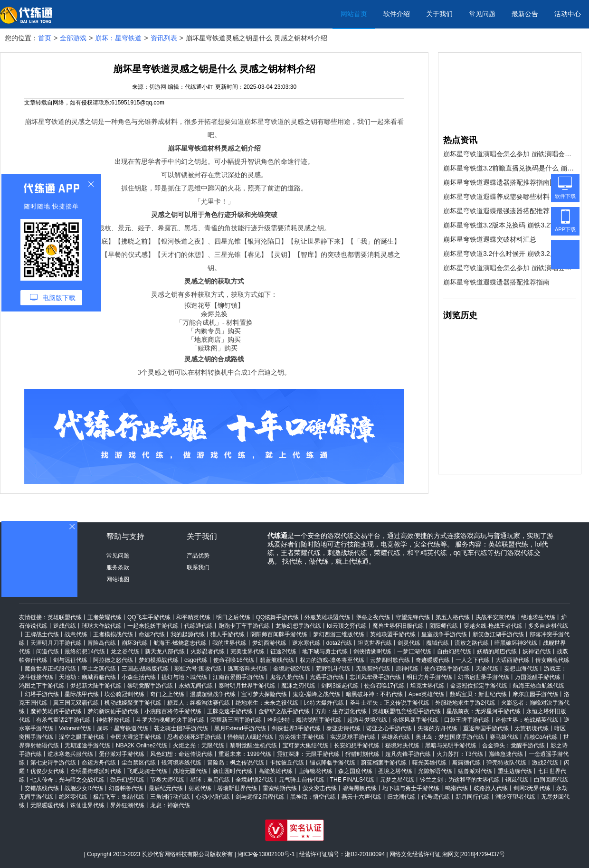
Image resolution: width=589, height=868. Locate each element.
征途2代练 (283, 651)
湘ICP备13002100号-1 (266, 854)
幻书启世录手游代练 (484, 677)
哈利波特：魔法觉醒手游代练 (304, 720)
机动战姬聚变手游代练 (133, 703)
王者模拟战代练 (113, 634)
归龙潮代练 (401, 797)
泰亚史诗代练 (343, 728)
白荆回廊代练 (551, 780)
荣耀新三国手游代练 (236, 720)
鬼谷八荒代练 (287, 677)
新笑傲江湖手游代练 (498, 634)
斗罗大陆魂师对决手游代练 (171, 720)
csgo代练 (196, 660)
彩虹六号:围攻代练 (198, 669)
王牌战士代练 (42, 634)
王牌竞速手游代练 (230, 711)
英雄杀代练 (396, 737)
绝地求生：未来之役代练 (267, 703)
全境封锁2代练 (292, 669)
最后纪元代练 (166, 788)
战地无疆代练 (190, 771)
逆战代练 (65, 626)
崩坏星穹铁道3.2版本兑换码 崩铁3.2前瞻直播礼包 (510, 225)
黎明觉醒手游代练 (150, 686)
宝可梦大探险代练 (264, 694)
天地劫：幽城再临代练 (87, 677)
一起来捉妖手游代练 (153, 626)
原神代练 (407, 669)
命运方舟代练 (99, 763)
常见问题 (482, 14)
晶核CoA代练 (541, 737)
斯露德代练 (466, 763)
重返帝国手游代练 (486, 728)
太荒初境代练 (532, 728)
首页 (45, 38)
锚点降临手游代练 (332, 763)
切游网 (158, 87)
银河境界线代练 (181, 763)
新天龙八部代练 (165, 651)
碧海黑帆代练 (360, 788)
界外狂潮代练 (127, 805)
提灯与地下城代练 (184, 677)
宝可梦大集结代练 (305, 745)
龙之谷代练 (125, 651)
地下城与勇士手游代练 (411, 788)
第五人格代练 (453, 617)
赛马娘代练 (504, 737)
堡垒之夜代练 (373, 617)
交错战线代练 (42, 788)
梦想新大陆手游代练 (96, 686)
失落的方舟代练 (437, 728)
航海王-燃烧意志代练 (180, 643)
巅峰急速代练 (506, 754)
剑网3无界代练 (532, 788)
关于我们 (439, 14)
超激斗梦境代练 (367, 720)
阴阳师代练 (444, 626)
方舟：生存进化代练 (341, 711)
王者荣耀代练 (104, 617)
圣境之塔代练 (395, 771)
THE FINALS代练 (352, 780)
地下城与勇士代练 (325, 651)
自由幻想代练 (454, 651)
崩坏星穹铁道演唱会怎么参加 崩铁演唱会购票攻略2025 (510, 154)
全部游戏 (73, 38)
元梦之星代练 (397, 780)
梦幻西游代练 (269, 643)
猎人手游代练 (228, 634)
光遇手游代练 (327, 677)
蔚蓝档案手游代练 (384, 763)
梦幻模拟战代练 (159, 660)
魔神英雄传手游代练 (56, 711)
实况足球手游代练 (353, 737)
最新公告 (525, 14)
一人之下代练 (473, 660)
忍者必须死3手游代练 (195, 737)
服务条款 (118, 567)
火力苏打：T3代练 (460, 754)
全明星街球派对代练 (96, 771)
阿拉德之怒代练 (113, 660)
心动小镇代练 (213, 797)
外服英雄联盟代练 (327, 617)
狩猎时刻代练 (362, 754)
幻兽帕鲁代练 (126, 788)
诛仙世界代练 (87, 805)
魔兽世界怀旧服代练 (398, 626)
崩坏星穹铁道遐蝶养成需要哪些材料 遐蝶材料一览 (510, 197)
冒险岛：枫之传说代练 (236, 763)
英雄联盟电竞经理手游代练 (407, 711)
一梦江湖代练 (414, 651)
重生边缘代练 (515, 771)
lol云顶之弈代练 (347, 626)
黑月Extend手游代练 (240, 728)
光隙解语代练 (435, 771)
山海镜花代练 (315, 771)
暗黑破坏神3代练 (516, 643)
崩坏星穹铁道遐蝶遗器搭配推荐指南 (496, 282)
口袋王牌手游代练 (467, 720)
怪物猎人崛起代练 (250, 737)
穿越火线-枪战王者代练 (493, 626)
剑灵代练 (409, 643)
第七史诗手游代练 (53, 763)
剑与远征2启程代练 (260, 797)
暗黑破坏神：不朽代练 (374, 694)
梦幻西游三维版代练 (339, 634)
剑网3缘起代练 (340, 686)
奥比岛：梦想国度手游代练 (450, 737)
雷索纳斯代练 (280, 788)
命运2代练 (152, 634)
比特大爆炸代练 (324, 703)
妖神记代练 (537, 651)
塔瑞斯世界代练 (237, 788)
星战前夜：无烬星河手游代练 (484, 711)
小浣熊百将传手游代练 (173, 711)
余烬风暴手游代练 (416, 720)
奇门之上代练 (167, 694)
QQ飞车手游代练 (149, 617)
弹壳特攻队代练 (506, 763)
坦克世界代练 (375, 643)
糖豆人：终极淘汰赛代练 (199, 703)
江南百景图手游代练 (238, 677)
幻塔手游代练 (42, 694)
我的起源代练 (188, 634)
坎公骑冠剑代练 (124, 694)
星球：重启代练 (210, 780)
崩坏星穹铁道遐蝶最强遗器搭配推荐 (496, 211)
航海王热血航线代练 (539, 686)
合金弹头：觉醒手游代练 (513, 745)
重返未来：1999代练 (245, 754)
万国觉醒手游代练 (538, 677)
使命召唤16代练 (233, 660)
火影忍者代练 (208, 651)
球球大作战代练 (102, 626)
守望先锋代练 (413, 617)
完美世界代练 (247, 651)
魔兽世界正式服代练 (50, 669)
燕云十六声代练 (361, 797)
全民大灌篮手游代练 (136, 737)
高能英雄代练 (275, 771)
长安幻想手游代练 (357, 745)
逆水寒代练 (306, 643)
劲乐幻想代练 (127, 780)
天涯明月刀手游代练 (56, 643)
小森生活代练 (139, 677)
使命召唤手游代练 (447, 669)
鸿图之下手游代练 (42, 686)
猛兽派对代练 (475, 771)
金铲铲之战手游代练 (284, 711)
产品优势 (198, 556)
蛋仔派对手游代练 (122, 754)
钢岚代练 (517, 780)
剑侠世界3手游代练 (296, 728)
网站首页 (354, 14)
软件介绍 (397, 14)
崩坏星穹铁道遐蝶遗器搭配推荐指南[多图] (505, 182)
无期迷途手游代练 (87, 745)
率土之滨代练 (99, 669)
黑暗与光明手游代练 (451, 745)
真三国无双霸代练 (76, 703)
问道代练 (47, 651)
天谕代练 (487, 669)
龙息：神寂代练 (170, 805)
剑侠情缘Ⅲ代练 (372, 651)
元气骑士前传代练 (302, 780)
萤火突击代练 (320, 788)
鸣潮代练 (456, 788)
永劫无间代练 (196, 686)
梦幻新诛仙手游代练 (113, 711)
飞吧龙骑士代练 (147, 771)
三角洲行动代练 (170, 797)
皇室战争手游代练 (444, 634)
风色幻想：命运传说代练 (181, 754)
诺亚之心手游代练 (389, 728)
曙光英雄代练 (429, 763)
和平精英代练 (193, 617)
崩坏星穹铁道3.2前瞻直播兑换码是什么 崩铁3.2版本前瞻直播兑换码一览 (510, 168)
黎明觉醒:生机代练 (253, 745)
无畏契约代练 (373, 669)
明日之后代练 (233, 617)
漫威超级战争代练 (213, 694)
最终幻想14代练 (85, 651)
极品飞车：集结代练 (119, 797)
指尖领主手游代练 (302, 737)
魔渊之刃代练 (298, 686)
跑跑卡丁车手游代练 (244, 626)
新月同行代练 (473, 797)
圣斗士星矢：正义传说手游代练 (389, 703)
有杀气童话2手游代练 (63, 720)
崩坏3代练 (135, 643)
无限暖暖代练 (47, 805)
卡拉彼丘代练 (287, 763)
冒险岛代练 (102, 643)
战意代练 (76, 634)
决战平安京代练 (495, 617)
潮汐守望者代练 (515, 797)
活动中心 (568, 14)
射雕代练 (200, 788)
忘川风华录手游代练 (375, 677)
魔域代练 (437, 643)
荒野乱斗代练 (333, 669)
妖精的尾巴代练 (497, 651)
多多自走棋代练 (548, 626)
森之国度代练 (355, 771)
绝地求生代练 (538, 617)
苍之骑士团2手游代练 (181, 728)
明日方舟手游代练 (429, 677)
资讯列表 (164, 38)
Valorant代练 (75, 728)
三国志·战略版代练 (145, 669)
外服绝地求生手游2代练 (465, 703)
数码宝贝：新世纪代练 (478, 694)
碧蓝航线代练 (277, 660)
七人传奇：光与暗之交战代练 (67, 780)
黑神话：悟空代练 (313, 797)
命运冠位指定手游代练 (479, 686)
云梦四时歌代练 (390, 660)
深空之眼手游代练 (82, 737)
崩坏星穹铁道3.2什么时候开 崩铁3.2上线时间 (510, 254)
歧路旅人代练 (491, 788)
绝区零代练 (73, 797)
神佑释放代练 (114, 720)
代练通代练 (199, 626)
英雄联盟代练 (65, 617)
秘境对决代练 (402, 745)
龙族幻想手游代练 (298, 626)
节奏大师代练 (167, 780)
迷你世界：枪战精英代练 (527, 720)
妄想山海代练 (521, 669)
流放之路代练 (472, 643)
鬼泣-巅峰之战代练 (316, 694)
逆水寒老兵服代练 (70, 754)
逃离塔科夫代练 (247, 669)
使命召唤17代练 (385, 686)
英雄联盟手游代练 (393, 634)
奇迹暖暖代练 (433, 660)
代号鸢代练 (436, 797)
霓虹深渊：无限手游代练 (308, 754)
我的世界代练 (229, 643)
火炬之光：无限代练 (199, 745)
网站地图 (118, 579)
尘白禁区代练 (139, 763)
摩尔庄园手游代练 (535, 694)
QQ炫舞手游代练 (278, 617)
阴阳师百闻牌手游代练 (279, 634)
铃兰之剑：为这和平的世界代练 (460, 780)
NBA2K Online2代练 (142, 745)
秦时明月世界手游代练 (247, 686)
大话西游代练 (513, 660)
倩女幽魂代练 (552, 660)
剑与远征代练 (70, 660)
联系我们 (198, 567)
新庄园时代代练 (233, 771)
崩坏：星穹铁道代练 (123, 728)
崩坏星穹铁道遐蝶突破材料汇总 (490, 239)
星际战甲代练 (82, 694)
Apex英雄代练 (426, 694)
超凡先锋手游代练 (408, 754)
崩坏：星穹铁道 (118, 38)
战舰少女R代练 (84, 788)
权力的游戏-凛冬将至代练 (332, 660)
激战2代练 (545, 763)
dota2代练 (339, 643)
